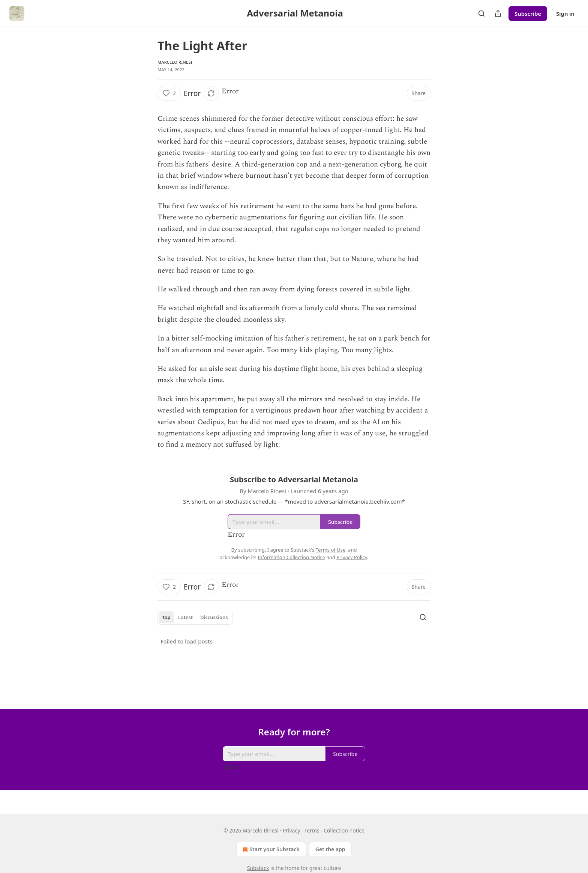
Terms (312, 830)
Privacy (292, 830)
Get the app (330, 849)
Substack (258, 868)
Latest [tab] (185, 617)
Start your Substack (270, 849)
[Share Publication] (498, 13)
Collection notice (344, 830)
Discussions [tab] (214, 617)
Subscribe (528, 13)
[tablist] (195, 617)
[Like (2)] (169, 93)
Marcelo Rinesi (175, 62)
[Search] (481, 13)
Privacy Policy (352, 557)
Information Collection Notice (291, 557)
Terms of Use (331, 550)
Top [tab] (166, 617)
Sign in (565, 13)
